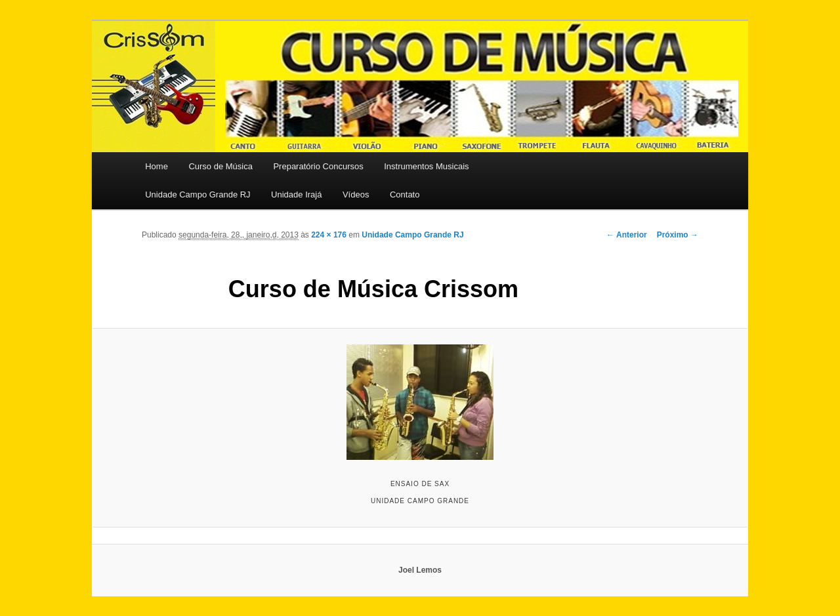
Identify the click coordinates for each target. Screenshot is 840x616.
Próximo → (678, 235)
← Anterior (627, 235)
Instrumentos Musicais (426, 166)
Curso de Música (220, 166)
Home (157, 166)
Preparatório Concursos (318, 166)
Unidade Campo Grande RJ (198, 195)
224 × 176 (329, 235)
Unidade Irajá (296, 195)
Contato (405, 195)
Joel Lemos (420, 570)
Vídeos (356, 195)
